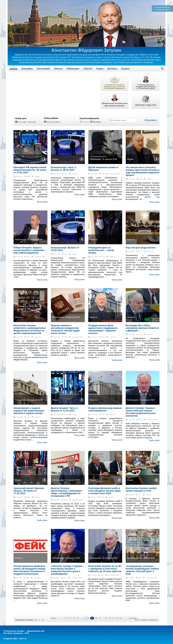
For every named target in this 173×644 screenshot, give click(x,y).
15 (71, 618)
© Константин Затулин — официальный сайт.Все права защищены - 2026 (24, 632)
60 (117, 618)
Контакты (112, 69)
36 (88, 618)
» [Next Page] (127, 618)
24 (36, 620)
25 (78, 618)
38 (96, 618)
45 (106, 618)
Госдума (125, 69)
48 (39, 620)
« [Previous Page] (58, 618)
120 (43, 620)
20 (74, 618)
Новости (58, 69)
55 (113, 618)
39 (100, 618)
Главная (13, 69)
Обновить (151, 120)
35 (85, 618)
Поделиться (154, 620)
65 (121, 618)
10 (67, 618)
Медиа (100, 69)
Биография (27, 69)
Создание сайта (11, 638)
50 (110, 618)
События (88, 69)
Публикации (73, 69)
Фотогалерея (43, 69)
